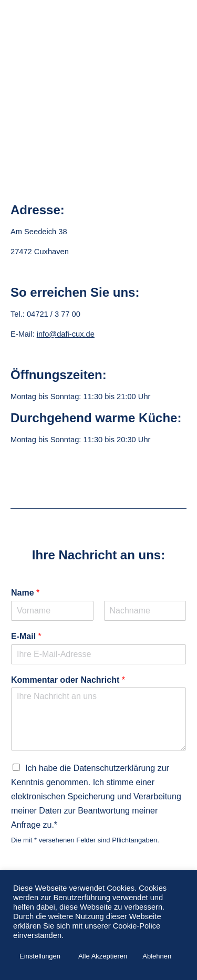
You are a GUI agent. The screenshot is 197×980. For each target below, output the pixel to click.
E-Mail (26, 636)
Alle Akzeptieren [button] (103, 956)
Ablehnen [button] (157, 956)
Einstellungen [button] (40, 956)
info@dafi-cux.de (66, 334)
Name (25, 593)
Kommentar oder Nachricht (68, 680)
